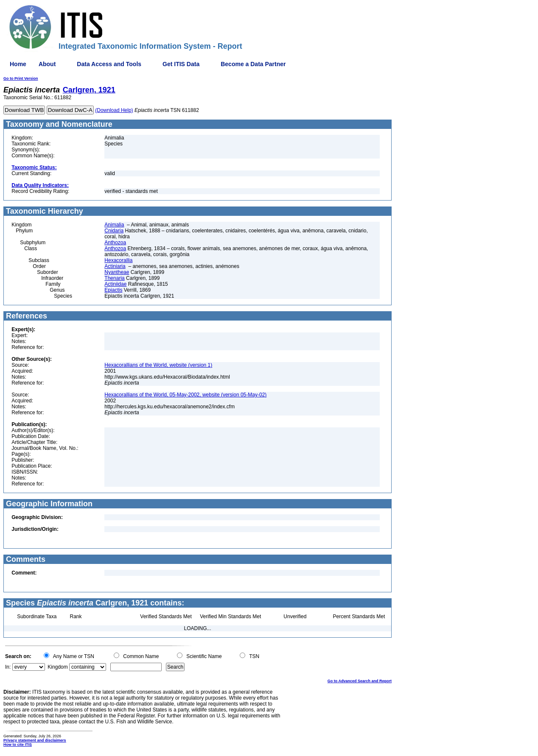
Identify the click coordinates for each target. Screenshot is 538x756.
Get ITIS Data (181, 64)
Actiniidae (115, 284)
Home (18, 64)
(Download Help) (114, 110)
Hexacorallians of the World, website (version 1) (158, 365)
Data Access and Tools (109, 64)
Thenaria (114, 278)
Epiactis (113, 290)
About (47, 64)
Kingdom (57, 667)
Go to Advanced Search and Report (360, 681)
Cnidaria (114, 231)
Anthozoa (115, 243)
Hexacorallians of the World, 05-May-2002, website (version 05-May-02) (185, 395)
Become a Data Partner (253, 64)
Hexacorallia (118, 260)
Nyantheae (117, 272)
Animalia (114, 225)
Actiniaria (115, 266)
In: (8, 667)
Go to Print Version (21, 78)
